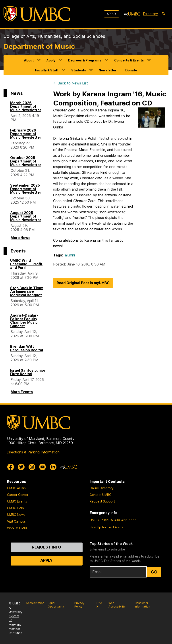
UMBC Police (99, 520)
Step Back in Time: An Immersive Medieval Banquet (27, 291)
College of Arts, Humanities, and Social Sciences (54, 36)
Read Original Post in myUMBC (83, 283)
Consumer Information (142, 605)
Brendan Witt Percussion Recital (27, 348)
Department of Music (39, 46)
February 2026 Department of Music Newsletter (26, 134)
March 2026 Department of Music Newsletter (26, 106)
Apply (112, 14)
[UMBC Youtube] (43, 467)
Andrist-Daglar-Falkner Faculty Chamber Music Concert (24, 321)
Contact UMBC (100, 495)
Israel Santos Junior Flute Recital (28, 372)
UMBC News (16, 515)
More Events (22, 392)
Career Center (18, 495)
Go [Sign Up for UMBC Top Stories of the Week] (154, 572)
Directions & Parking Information (33, 452)
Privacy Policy (79, 605)
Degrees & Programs (85, 60)
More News (20, 238)
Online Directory (102, 488)
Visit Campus (16, 521)
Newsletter (108, 70)
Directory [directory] (151, 14)
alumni (70, 255)
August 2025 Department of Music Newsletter (26, 216)
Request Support (102, 501)
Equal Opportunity (56, 605)
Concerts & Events (129, 60)
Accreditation (35, 603)
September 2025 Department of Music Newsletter (26, 189)
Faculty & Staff (47, 70)
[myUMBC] (132, 14)
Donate (131, 70)
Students (79, 70)
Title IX (99, 605)
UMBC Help (15, 508)
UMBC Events (17, 501)
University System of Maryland (16, 618)
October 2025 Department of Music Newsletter (26, 161)
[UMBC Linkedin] (53, 467)
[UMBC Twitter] (21, 467)
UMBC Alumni (17, 488)
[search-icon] (164, 14)
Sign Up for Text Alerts (106, 527)
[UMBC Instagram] (32, 467)
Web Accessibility (117, 605)
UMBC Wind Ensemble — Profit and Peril (26, 264)
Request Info (46, 547)
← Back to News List (71, 83)
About (29, 60)
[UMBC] (37, 14)
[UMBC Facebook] (11, 467)
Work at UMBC (18, 528)
